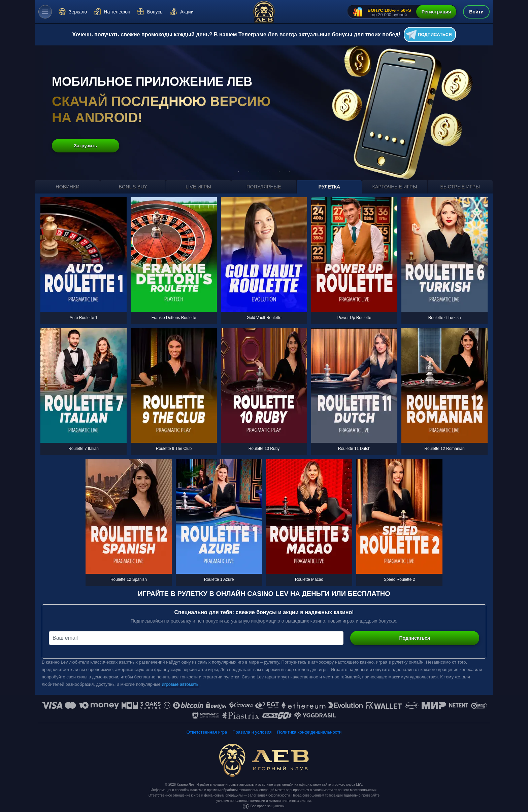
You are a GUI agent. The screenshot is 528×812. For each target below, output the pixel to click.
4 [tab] (269, 172)
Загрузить (85, 146)
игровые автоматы (180, 684)
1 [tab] (239, 172)
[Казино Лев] (264, 12)
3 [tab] (259, 172)
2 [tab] (249, 172)
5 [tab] (279, 172)
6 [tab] (289, 172)
